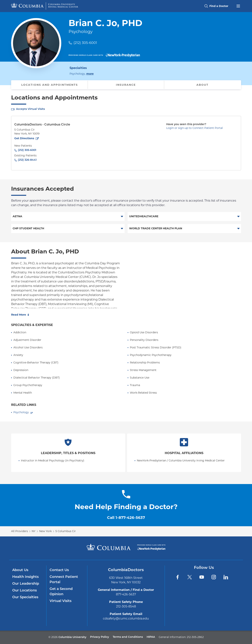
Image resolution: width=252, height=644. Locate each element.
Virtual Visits (61, 601)
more (90, 73)
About (202, 85)
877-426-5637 (126, 594)
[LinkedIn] (226, 577)
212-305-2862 (195, 637)
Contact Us (59, 570)
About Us (20, 570)
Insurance (126, 85)
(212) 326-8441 (27, 160)
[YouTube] (202, 577)
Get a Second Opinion (61, 592)
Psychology (21, 412)
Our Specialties (25, 597)
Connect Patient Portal (64, 580)
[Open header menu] (238, 6)
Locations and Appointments (50, 85)
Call (126, 518)
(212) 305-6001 (85, 43)
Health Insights (25, 577)
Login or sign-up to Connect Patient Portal (195, 128)
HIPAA (151, 637)
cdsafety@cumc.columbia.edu (126, 618)
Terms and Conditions (128, 637)
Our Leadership (26, 584)
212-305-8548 (126, 606)
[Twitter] (190, 577)
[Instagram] (214, 577)
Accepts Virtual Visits (30, 109)
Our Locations (25, 591)
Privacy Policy (100, 637)
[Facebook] (178, 577)
